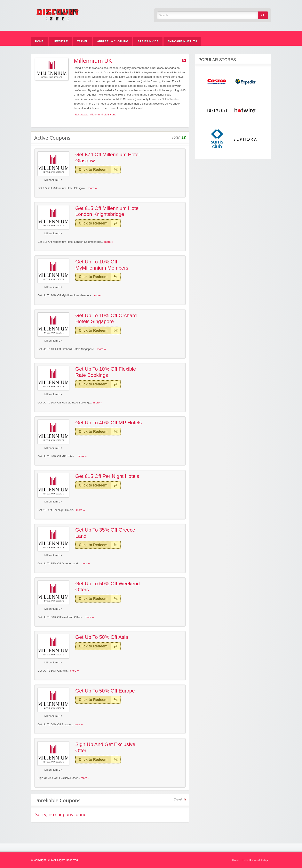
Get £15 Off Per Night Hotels (107, 476)
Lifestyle (60, 41)
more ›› (92, 188)
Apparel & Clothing (113, 41)
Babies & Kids (148, 41)
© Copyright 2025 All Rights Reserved (54, 860)
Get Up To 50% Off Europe (105, 691)
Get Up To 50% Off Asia (102, 637)
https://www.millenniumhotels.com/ (95, 114)
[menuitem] (39, 41)
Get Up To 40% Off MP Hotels (109, 423)
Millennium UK (53, 180)
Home (39, 41)
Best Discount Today (255, 860)
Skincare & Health (182, 41)
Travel (82, 41)
